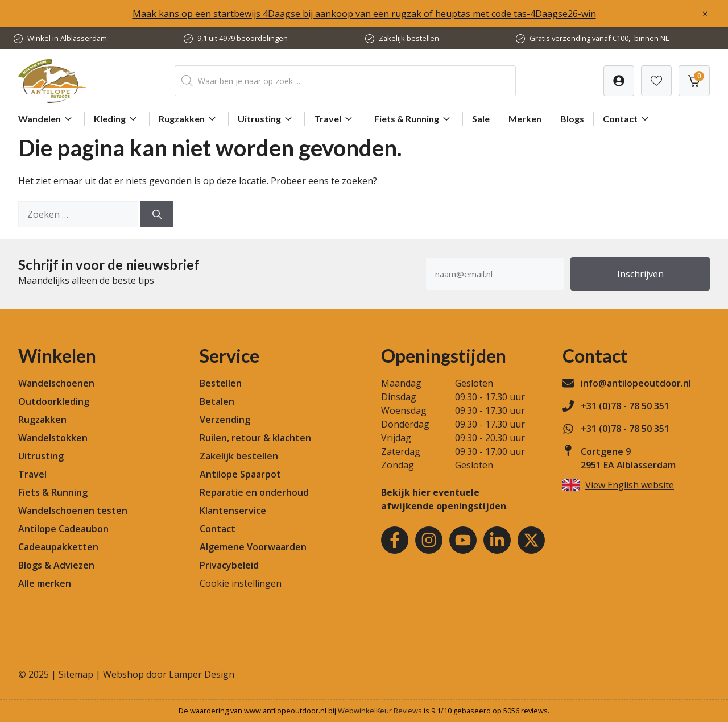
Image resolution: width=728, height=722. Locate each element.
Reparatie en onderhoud (254, 492)
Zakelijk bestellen (409, 38)
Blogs (572, 119)
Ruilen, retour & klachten (255, 438)
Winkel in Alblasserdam (67, 38)
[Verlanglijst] (619, 81)
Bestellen (221, 383)
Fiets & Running (414, 119)
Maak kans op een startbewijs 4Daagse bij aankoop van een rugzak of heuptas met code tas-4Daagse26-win (364, 14)
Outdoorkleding (54, 401)
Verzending (225, 420)
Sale (481, 119)
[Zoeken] (157, 214)
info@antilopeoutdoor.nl (636, 383)
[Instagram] (429, 540)
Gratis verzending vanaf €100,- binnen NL (599, 38)
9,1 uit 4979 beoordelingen (243, 38)
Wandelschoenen (56, 383)
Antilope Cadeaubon (63, 529)
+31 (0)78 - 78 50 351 (625, 406)
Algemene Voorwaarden (253, 547)
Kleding (117, 119)
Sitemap (76, 674)
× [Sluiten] (705, 14)
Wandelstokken (53, 438)
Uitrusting (266, 119)
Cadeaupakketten (58, 547)
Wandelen (47, 119)
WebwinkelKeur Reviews (380, 711)
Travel (335, 119)
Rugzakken (189, 119)
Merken (525, 119)
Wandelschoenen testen (73, 511)
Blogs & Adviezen (56, 565)
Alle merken (45, 583)
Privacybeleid (229, 565)
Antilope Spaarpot (240, 474)
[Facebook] (395, 540)
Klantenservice (233, 511)
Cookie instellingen (241, 583)
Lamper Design (202, 674)
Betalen (217, 401)
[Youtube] (463, 540)
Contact (627, 119)
